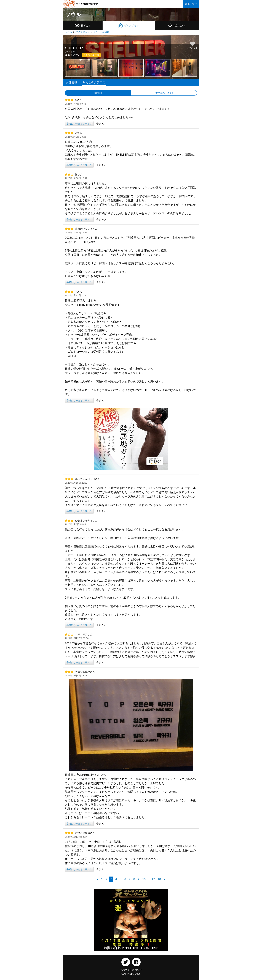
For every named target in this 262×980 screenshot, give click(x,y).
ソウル (73, 14)
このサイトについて (131, 970)
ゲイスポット (82, 32)
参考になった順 (164, 93)
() (72, 55)
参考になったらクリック (79, 124)
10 (144, 879)
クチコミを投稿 (91, 55)
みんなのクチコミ (94, 82)
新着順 (98, 93)
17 (153, 879)
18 (159, 879)
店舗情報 (71, 82)
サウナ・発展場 (101, 32)
